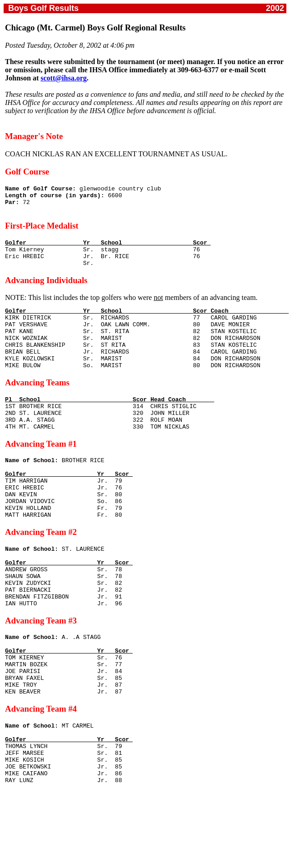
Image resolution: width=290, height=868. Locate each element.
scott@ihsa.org (64, 78)
